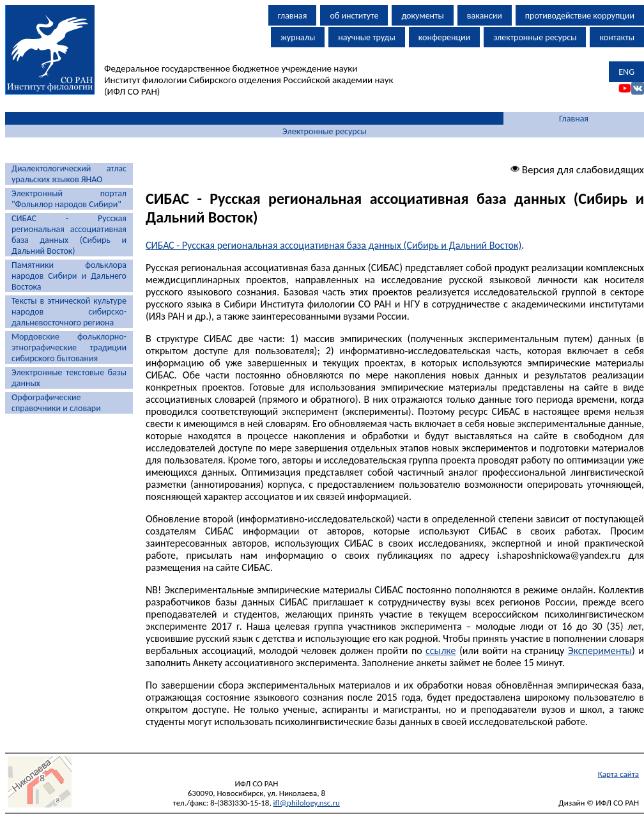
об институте (354, 16)
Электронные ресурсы (325, 131)
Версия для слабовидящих (577, 170)
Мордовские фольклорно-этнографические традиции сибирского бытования (69, 347)
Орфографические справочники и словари (56, 403)
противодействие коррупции (580, 16)
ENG (626, 72)
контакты (617, 37)
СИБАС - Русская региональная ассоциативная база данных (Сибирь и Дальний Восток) (69, 235)
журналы (298, 37)
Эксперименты (600, 651)
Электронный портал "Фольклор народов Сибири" (69, 199)
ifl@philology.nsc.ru (307, 803)
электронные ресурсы (535, 37)
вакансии (485, 16)
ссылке (441, 651)
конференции (444, 37)
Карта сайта (618, 774)
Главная (574, 119)
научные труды (367, 37)
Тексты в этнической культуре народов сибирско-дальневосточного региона (69, 312)
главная (293, 16)
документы (422, 16)
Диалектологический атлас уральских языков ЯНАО (69, 174)
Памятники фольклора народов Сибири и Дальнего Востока (69, 276)
